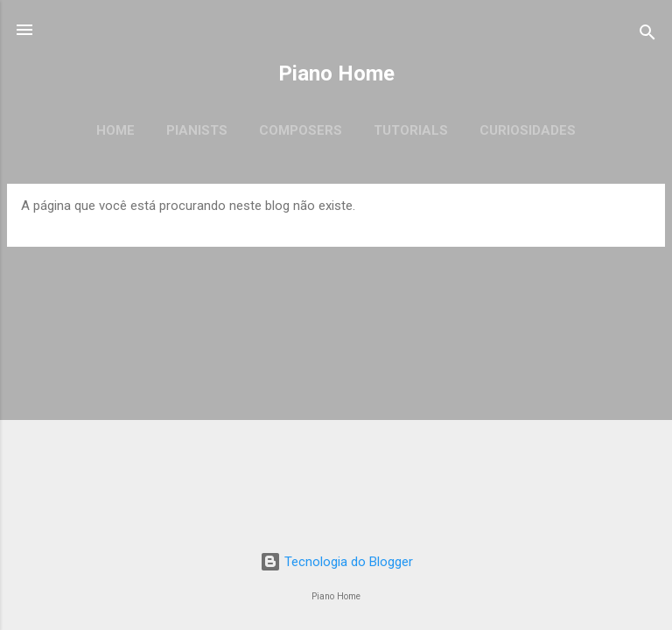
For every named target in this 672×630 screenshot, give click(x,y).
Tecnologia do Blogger (336, 562)
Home (115, 130)
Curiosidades (528, 130)
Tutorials (411, 130)
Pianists (197, 130)
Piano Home (336, 73)
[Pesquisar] (647, 35)
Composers (301, 130)
